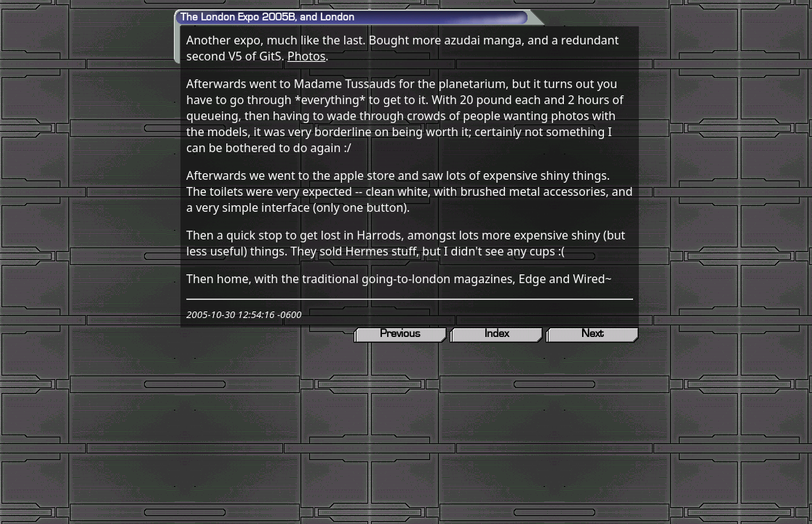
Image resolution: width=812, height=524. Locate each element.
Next (592, 333)
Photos (306, 56)
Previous (400, 333)
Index (497, 333)
